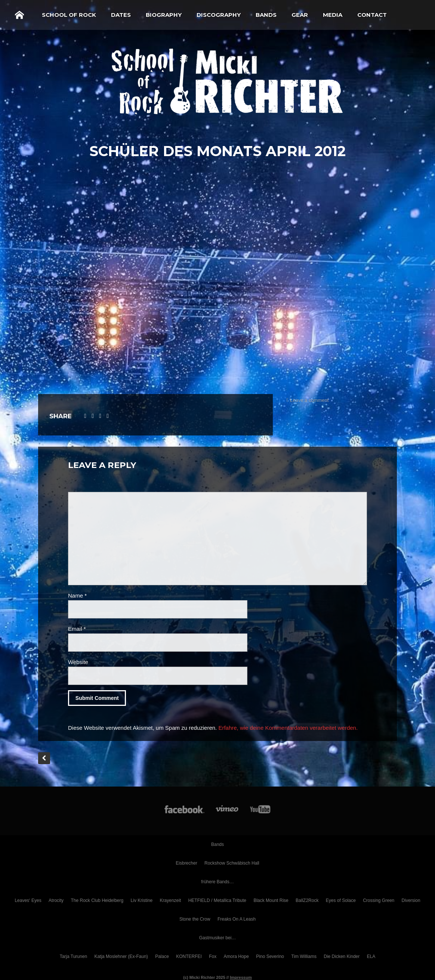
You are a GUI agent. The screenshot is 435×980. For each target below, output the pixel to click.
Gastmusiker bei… (218, 938)
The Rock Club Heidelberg (97, 900)
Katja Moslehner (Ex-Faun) (121, 956)
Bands (266, 15)
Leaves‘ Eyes (28, 900)
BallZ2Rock (307, 900)
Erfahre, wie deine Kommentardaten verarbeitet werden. (288, 728)
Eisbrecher (186, 863)
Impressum (241, 977)
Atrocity (56, 900)
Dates (121, 15)
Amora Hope (236, 956)
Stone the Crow (195, 919)
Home (19, 15)
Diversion (411, 900)
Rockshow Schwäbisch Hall (232, 863)
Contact (372, 15)
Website (78, 662)
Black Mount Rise (271, 900)
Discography (219, 15)
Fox (213, 956)
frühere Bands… (217, 882)
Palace (162, 956)
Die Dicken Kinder (342, 956)
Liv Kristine (142, 900)
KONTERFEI (189, 956)
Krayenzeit (171, 900)
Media (333, 15)
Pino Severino (270, 956)
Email (77, 629)
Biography (164, 15)
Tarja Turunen (73, 956)
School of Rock (69, 15)
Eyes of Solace (341, 900)
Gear (300, 15)
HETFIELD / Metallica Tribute (217, 900)
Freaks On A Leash (237, 919)
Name (77, 596)
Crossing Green (379, 900)
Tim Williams (304, 956)
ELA (371, 956)
